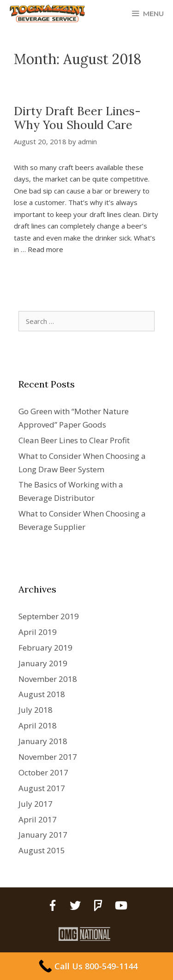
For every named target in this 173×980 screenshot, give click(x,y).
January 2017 (43, 835)
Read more (45, 249)
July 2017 (36, 804)
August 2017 (42, 788)
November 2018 (48, 679)
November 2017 (48, 757)
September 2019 (49, 616)
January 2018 (43, 741)
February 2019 (45, 648)
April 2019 (38, 632)
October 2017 (43, 772)
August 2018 (42, 694)
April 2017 (38, 819)
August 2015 (42, 850)
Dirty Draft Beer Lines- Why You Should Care (77, 118)
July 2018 (36, 710)
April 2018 (38, 725)
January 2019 (43, 663)
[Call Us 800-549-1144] (86, 966)
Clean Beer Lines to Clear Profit (74, 440)
